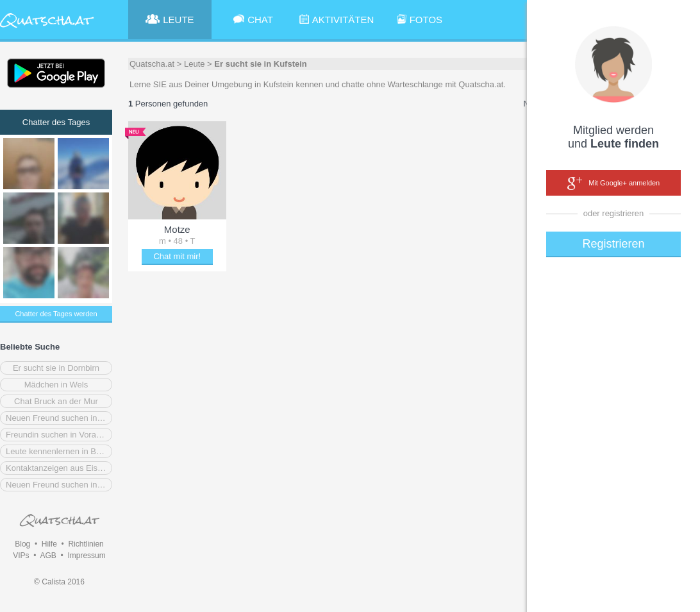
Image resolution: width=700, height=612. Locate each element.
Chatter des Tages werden (56, 314)
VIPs (21, 556)
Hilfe (49, 544)
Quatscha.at (152, 64)
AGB (48, 556)
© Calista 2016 (59, 582)
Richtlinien (86, 544)
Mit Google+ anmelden (613, 183)
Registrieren (613, 244)
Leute (195, 64)
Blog (22, 544)
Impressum (86, 556)
